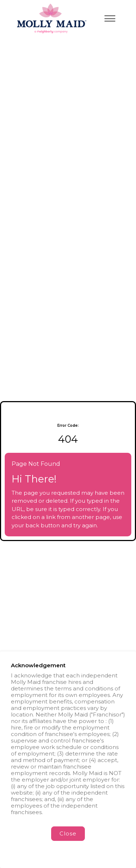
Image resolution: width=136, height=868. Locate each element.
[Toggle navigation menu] (110, 18)
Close (68, 833)
